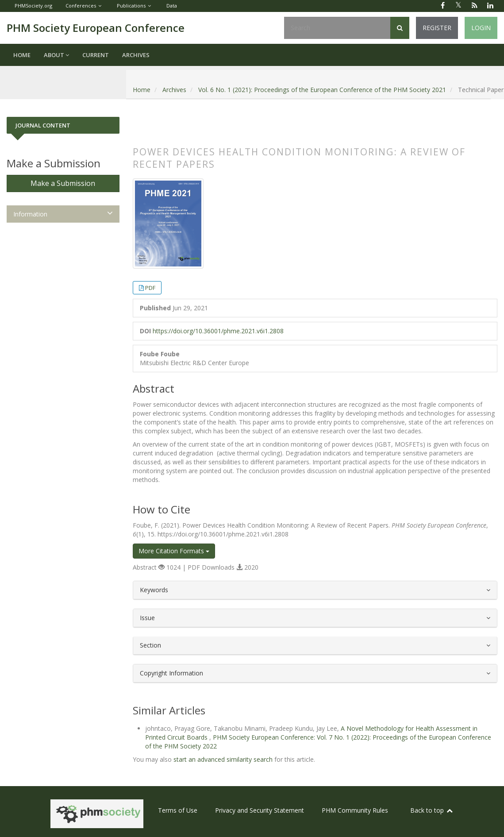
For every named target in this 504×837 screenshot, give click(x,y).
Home (22, 55)
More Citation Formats (174, 551)
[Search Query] (337, 28)
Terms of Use (178, 810)
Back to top (432, 810)
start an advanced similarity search (223, 759)
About (56, 55)
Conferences (81, 6)
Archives (136, 55)
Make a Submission (63, 183)
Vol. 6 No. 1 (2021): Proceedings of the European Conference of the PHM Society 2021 (322, 90)
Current (96, 55)
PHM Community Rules (355, 810)
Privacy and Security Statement (260, 810)
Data (172, 6)
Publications (131, 6)
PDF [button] (150, 288)
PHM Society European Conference (96, 28)
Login (481, 28)
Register (437, 28)
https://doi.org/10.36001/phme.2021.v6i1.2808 (218, 331)
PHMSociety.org (33, 6)
